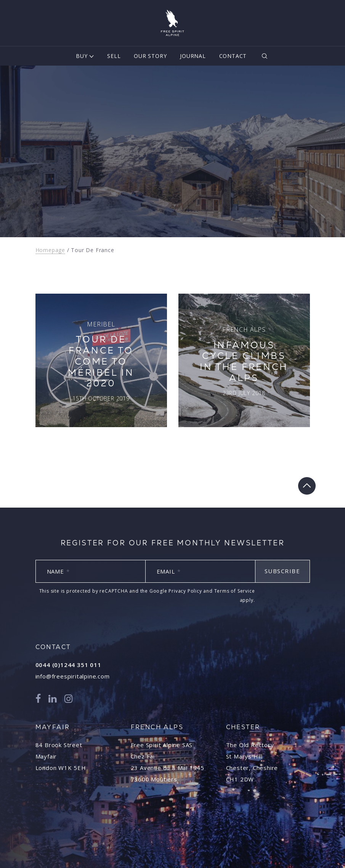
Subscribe (282, 571)
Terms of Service (235, 591)
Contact (233, 56)
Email (169, 571)
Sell (114, 56)
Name (58, 571)
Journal (193, 56)
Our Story (150, 56)
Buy (82, 56)
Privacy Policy (185, 591)
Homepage (50, 250)
